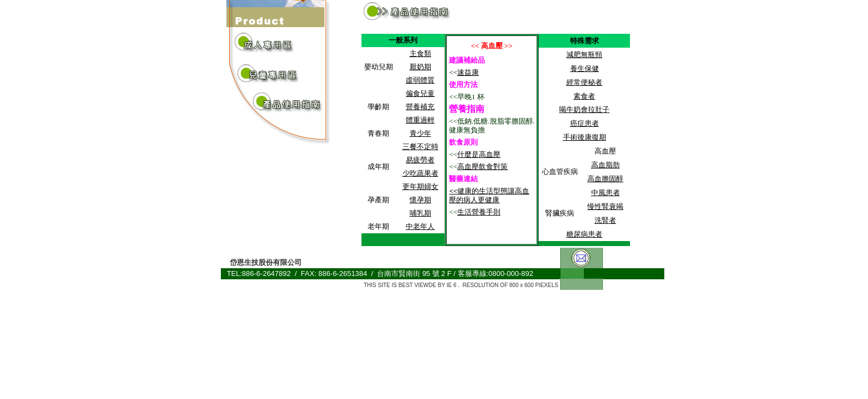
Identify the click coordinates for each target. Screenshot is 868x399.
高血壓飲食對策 (482, 167)
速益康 (468, 72)
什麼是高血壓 (479, 154)
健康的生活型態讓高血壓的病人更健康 (489, 195)
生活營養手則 (479, 212)
